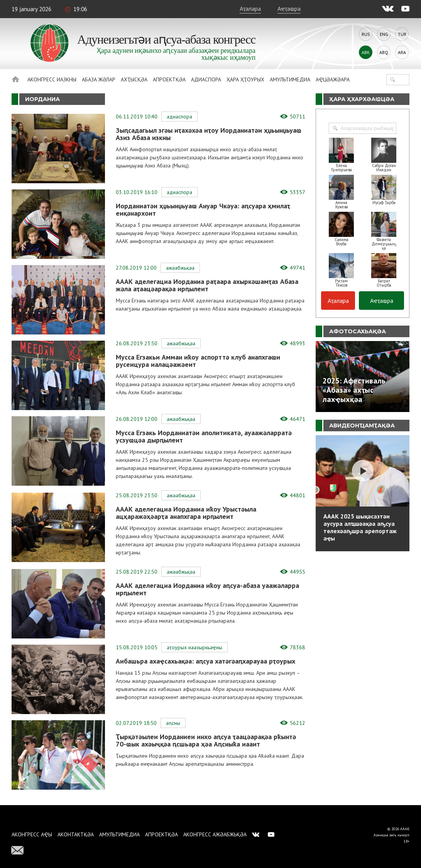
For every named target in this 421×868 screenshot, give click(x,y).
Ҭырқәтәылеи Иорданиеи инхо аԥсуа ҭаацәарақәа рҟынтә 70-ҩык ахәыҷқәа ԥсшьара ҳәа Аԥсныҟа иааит (206, 740)
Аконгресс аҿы (32, 834)
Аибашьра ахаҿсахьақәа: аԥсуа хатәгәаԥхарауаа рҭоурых (205, 661)
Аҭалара (250, 8)
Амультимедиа (290, 79)
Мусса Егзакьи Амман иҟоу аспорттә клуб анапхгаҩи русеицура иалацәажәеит (198, 361)
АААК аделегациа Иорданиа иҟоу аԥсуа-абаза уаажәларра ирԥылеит (207, 589)
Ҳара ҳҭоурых (245, 79)
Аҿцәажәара (333, 79)
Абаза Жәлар (99, 79)
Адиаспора (206, 79)
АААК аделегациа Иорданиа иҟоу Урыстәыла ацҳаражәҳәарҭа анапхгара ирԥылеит (186, 513)
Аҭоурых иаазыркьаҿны (194, 647)
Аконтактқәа (76, 834)
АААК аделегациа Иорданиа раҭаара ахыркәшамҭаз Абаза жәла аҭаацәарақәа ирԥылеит (207, 285)
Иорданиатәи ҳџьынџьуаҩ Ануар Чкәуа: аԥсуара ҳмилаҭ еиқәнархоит (203, 209)
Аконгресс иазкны (52, 79)
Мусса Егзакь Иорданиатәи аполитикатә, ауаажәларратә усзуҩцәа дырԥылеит (204, 436)
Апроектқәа (169, 79)
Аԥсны (173, 723)
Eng (384, 34)
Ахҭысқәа (134, 79)
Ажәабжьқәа (180, 268)
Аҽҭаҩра (289, 8)
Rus (366, 34)
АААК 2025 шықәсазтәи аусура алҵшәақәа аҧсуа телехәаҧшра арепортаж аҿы (360, 527)
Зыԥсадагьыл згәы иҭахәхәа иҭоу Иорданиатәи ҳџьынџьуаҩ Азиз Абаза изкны (209, 134)
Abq (384, 52)
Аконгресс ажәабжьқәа (215, 834)
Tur (402, 34)
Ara (402, 52)
